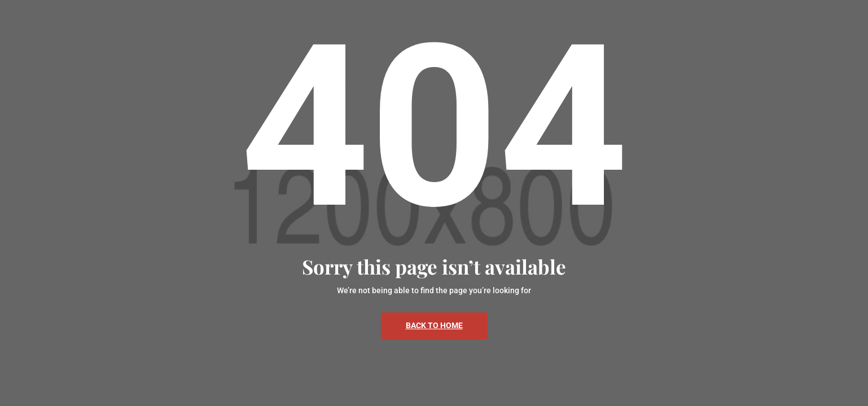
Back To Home (434, 325)
